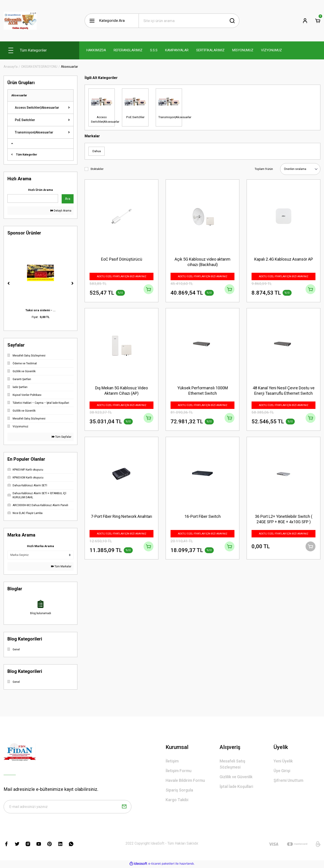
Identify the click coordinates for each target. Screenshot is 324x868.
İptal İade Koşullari (236, 786)
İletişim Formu (179, 771)
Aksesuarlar (70, 67)
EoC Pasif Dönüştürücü (122, 259)
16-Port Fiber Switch (203, 519)
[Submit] (124, 807)
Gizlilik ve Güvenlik (236, 777)
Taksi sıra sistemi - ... (40, 310)
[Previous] (9, 283)
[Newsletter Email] (67, 807)
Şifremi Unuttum (288, 780)
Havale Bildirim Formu (185, 780)
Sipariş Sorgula (179, 790)
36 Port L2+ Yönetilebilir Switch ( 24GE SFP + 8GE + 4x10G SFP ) (284, 522)
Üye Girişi (282, 771)
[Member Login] (305, 21)
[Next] (72, 283)
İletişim (172, 761)
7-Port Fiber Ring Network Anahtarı (121, 519)
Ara (68, 199)
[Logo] (20, 21)
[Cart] (318, 21)
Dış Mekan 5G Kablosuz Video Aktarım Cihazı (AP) (121, 391)
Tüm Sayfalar (62, 437)
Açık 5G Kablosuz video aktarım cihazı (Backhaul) (202, 261)
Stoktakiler (97, 169)
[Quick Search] (33, 198)
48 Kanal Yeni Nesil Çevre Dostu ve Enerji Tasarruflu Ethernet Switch (284, 391)
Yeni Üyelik (283, 761)
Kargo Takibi (177, 800)
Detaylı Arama (61, 211)
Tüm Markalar (61, 566)
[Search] (189, 21)
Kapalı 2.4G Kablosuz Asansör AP (284, 259)
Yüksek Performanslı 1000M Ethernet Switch (203, 391)
